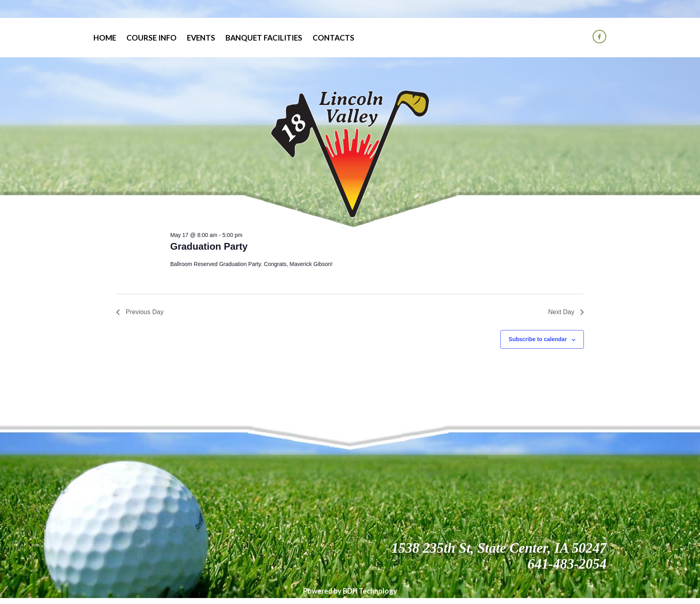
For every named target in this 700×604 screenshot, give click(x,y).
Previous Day (140, 312)
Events (201, 38)
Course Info (152, 38)
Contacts (333, 38)
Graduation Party (209, 246)
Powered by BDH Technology (350, 591)
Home (105, 38)
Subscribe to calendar (538, 339)
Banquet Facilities (264, 38)
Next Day (566, 312)
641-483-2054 (567, 564)
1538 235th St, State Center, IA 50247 (499, 548)
